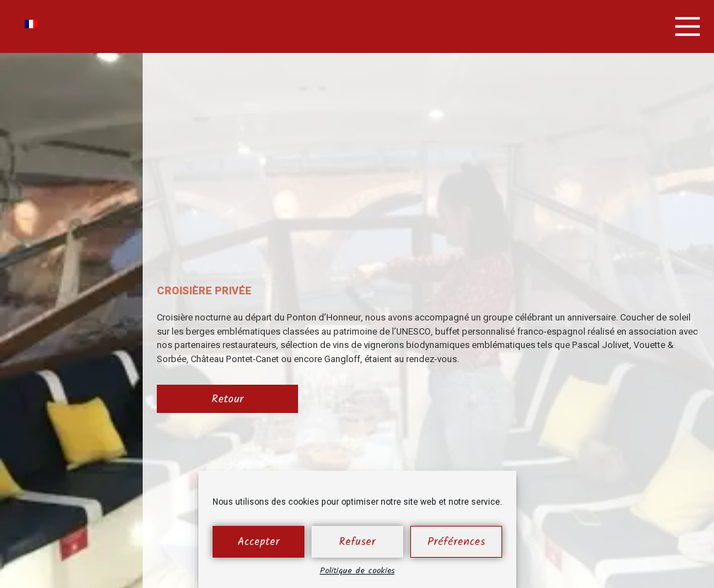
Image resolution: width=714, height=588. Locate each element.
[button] (688, 26)
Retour (227, 399)
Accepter (258, 542)
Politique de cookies (357, 571)
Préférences (456, 542)
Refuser (357, 542)
